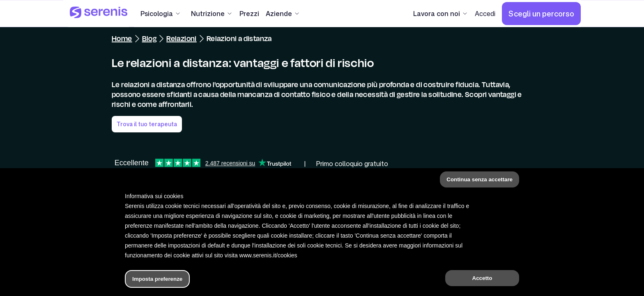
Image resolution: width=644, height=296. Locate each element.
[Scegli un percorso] (541, 14)
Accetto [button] (482, 278)
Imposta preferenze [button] (157, 279)
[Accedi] (485, 14)
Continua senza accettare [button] (480, 179)
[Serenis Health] (99, 14)
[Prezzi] (249, 14)
